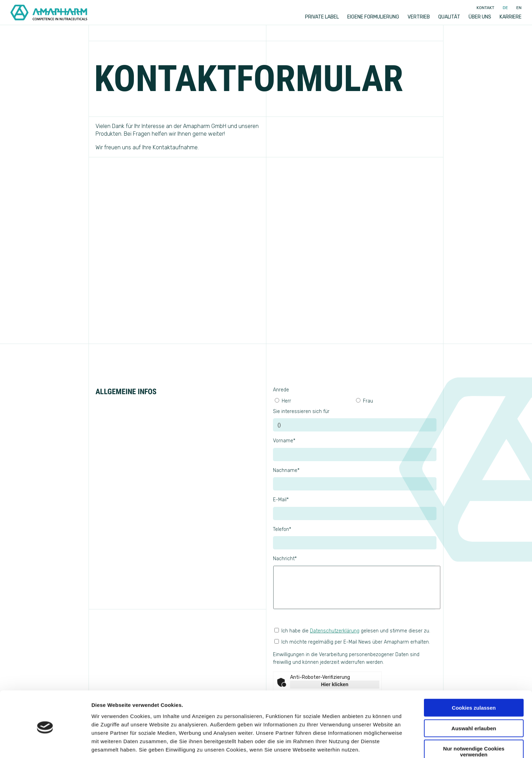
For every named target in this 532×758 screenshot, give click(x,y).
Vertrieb (419, 17)
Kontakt (485, 8)
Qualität (449, 17)
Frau (364, 401)
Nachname (286, 470)
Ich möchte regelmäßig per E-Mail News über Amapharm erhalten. (355, 653)
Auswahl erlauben (474, 701)
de (505, 8)
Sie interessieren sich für (301, 411)
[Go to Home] (49, 13)
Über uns (480, 17)
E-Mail (281, 500)
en (519, 8)
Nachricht (285, 559)
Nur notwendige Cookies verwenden (474, 724)
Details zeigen (371, 744)
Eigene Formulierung (373, 17)
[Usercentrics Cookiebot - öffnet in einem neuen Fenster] (45, 744)
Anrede (281, 390)
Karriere (511, 17)
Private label (322, 17)
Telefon (282, 529)
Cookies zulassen (474, 680)
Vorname (284, 441)
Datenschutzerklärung (335, 631)
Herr (283, 401)
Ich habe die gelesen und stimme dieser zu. (352, 631)
